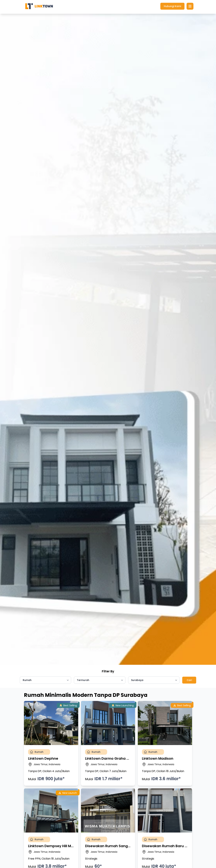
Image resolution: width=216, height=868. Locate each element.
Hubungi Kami (172, 6)
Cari (189, 680)
